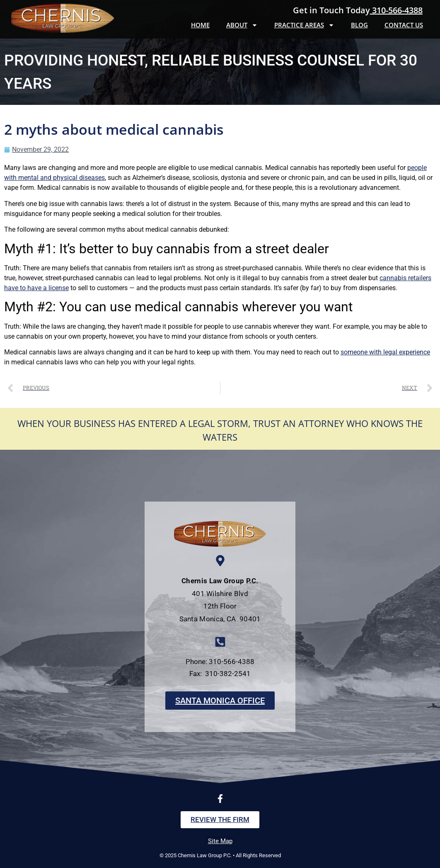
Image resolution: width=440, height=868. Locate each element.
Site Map (220, 841)
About (242, 25)
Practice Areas (304, 25)
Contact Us (404, 25)
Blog (359, 25)
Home (200, 25)
